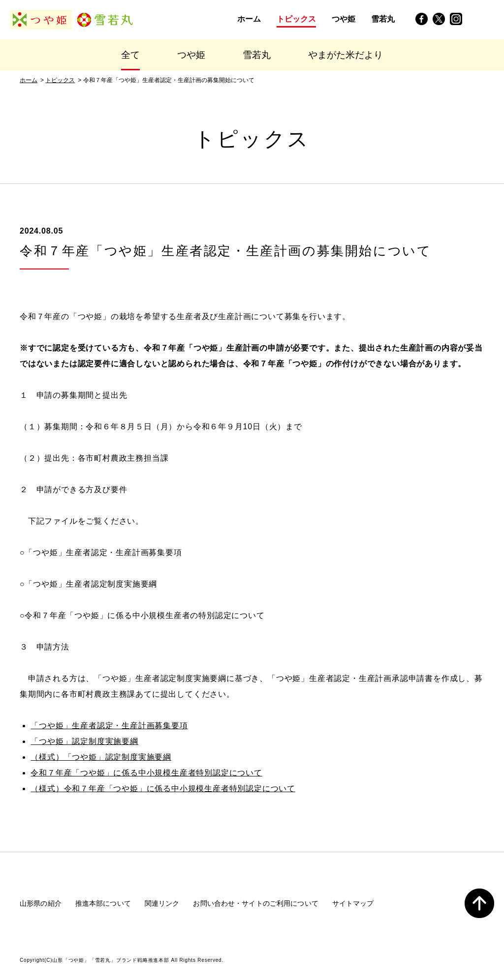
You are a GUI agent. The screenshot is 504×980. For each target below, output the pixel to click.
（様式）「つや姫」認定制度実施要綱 (101, 757)
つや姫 (191, 55)
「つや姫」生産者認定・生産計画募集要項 (109, 726)
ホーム (29, 80)
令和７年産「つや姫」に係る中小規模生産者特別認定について (146, 773)
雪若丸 (257, 55)
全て (130, 55)
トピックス (60, 80)
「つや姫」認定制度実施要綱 (84, 741)
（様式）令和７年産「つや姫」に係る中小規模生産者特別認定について (163, 788)
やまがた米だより (346, 55)
